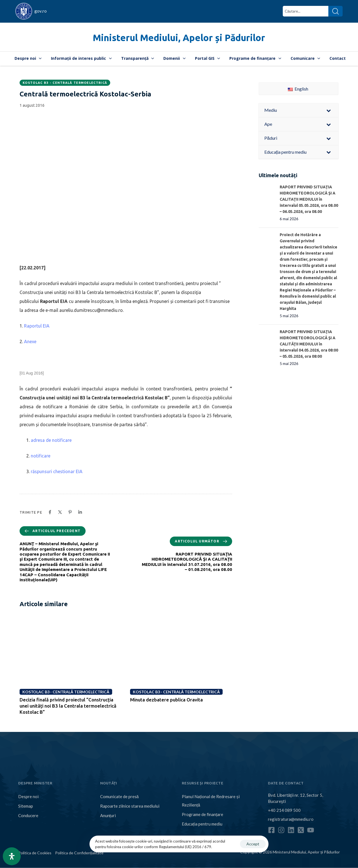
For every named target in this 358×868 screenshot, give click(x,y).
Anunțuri (108, 815)
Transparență (138, 58)
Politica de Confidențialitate (79, 853)
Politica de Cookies (35, 853)
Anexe (30, 341)
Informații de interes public (81, 58)
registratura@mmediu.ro (291, 819)
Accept (253, 844)
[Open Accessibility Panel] (12, 856)
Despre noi (28, 58)
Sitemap (26, 806)
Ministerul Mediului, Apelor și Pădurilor (179, 38)
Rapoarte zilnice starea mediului (130, 806)
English (298, 89)
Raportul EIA (37, 326)
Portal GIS (208, 58)
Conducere (28, 815)
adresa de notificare (51, 440)
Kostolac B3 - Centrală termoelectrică (65, 83)
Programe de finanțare (255, 58)
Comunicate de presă (119, 796)
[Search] (335, 11)
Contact (338, 58)
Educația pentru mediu (202, 824)
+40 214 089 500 (284, 810)
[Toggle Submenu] (329, 110)
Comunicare (305, 58)
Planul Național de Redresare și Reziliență (211, 801)
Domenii (174, 58)
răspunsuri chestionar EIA (57, 471)
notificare (41, 456)
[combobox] (306, 11)
